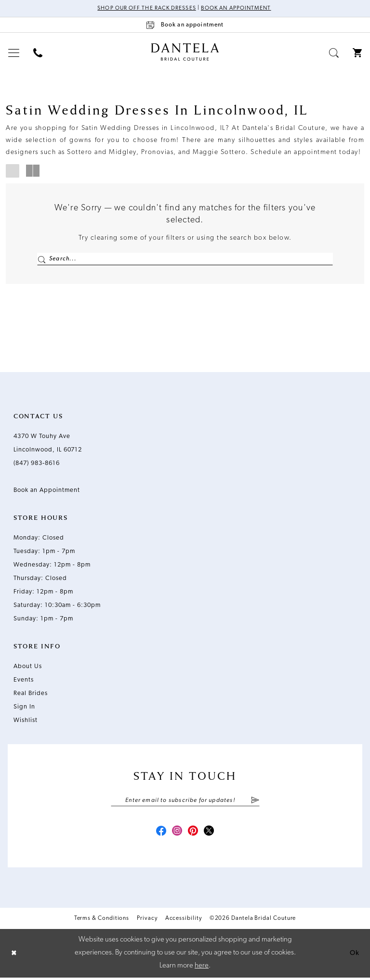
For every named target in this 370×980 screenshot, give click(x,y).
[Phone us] (38, 53)
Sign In (24, 708)
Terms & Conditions (102, 921)
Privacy (147, 921)
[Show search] (334, 53)
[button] (14, 53)
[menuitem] (14, 53)
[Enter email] (185, 802)
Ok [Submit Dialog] (354, 956)
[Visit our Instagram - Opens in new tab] (176, 834)
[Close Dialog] (14, 956)
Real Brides (31, 695)
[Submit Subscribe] (255, 802)
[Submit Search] (42, 259)
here (202, 968)
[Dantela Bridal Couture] (185, 52)
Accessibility (184, 921)
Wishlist (26, 722)
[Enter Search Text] (185, 259)
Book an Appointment (238, 9)
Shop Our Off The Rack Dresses (145, 9)
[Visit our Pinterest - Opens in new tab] (194, 834)
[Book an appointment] (185, 25)
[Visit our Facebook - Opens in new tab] (159, 834)
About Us (28, 668)
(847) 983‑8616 (37, 465)
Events (24, 681)
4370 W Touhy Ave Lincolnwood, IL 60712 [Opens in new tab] (48, 445)
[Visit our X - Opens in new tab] (211, 834)
